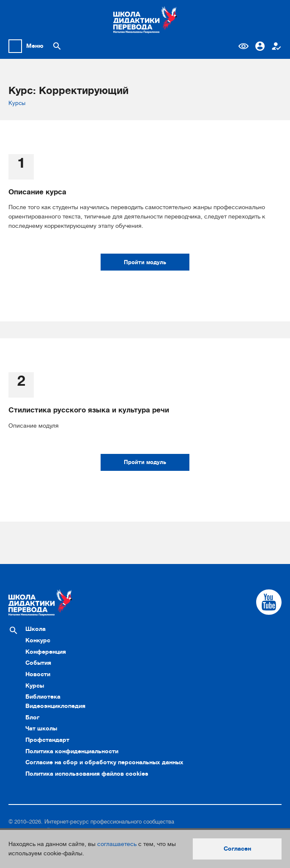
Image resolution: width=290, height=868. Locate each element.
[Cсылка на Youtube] (269, 602)
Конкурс (38, 640)
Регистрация (276, 46)
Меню (35, 46)
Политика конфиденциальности (72, 751)
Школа (36, 629)
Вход (260, 46)
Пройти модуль (145, 262)
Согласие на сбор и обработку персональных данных (104, 762)
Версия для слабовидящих (243, 46)
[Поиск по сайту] (57, 46)
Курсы (17, 103)
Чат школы (41, 728)
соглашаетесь (117, 844)
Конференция (46, 652)
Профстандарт (47, 740)
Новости (38, 674)
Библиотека (43, 697)
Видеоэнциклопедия (55, 706)
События (38, 663)
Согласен (237, 849)
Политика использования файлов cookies (87, 774)
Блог (32, 717)
